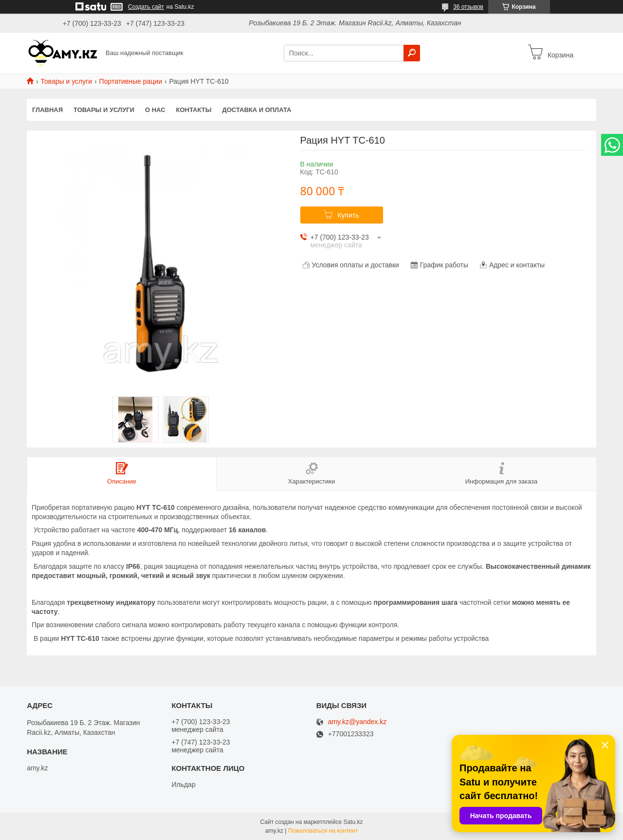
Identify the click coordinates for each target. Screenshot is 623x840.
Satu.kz (353, 822)
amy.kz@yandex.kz (357, 722)
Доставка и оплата (257, 110)
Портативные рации (131, 81)
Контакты (194, 110)
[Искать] (412, 53)
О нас (155, 110)
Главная (47, 110)
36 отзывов (468, 7)
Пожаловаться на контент (323, 831)
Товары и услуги (66, 81)
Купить (348, 215)
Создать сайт (146, 7)
